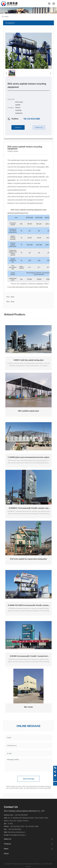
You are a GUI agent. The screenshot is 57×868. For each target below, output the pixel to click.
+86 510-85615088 (31, 119)
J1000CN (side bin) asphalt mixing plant (28, 360)
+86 (12, 826)
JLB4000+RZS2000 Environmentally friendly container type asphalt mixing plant (29, 606)
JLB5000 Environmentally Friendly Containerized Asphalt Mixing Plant (28, 657)
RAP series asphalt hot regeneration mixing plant (29, 559)
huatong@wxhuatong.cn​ (18, 835)
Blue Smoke (28, 707)
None (12, 302)
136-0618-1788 (18, 826)
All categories (10, 23)
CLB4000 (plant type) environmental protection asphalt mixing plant (28, 458)
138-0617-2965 (33, 826)
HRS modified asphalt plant (28, 411)
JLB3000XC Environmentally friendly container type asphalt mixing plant (29, 509)
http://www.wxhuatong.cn (17, 832)
